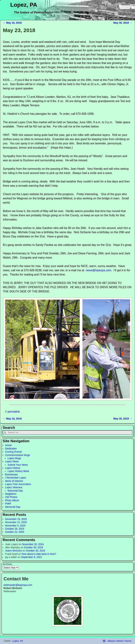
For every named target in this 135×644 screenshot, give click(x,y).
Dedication (11, 449)
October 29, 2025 (15, 529)
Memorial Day (15, 491)
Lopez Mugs (14, 458)
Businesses (11, 474)
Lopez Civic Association (18, 484)
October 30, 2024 (34, 547)
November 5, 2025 (15, 526)
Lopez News (12, 461)
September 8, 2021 (32, 557)
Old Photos (11, 497)
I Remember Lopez (16, 478)
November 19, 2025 (16, 519)
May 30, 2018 (123, 23)
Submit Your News (18, 465)
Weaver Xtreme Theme (119, 641)
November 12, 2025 (16, 522)
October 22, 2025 (15, 532)
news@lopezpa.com (98, 270)
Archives (7, 564)
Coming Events (13, 452)
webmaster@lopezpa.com (18, 585)
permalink (14, 412)
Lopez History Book (18, 471)
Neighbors (11, 494)
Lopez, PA (24, 5)
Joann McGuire (13, 551)
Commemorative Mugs (18, 455)
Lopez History (13, 468)
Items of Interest (14, 481)
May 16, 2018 (12, 23)
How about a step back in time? (39, 554)
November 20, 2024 (33, 544)
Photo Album (12, 500)
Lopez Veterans (14, 487)
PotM (8, 504)
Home (8, 445)
